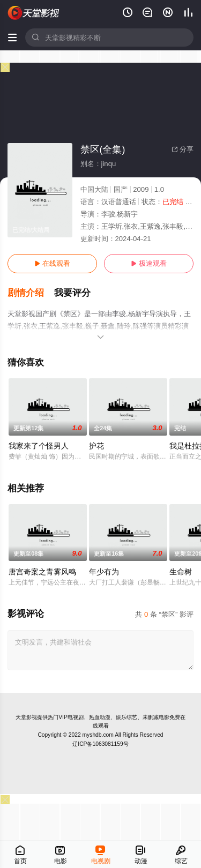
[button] (31, 293)
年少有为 (104, 572)
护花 (96, 446)
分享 (183, 149)
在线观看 (52, 263)
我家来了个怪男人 (39, 446)
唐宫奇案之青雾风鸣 (42, 572)
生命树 (181, 572)
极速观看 (149, 263)
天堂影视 (26, 717)
